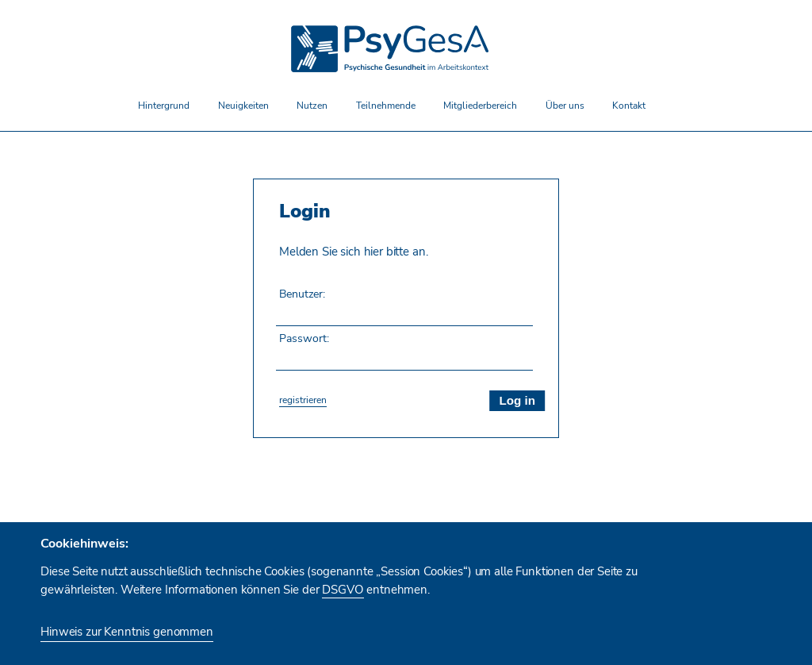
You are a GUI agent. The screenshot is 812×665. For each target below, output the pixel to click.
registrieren (303, 400)
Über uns (565, 105)
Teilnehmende (386, 105)
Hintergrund (164, 105)
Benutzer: (302, 294)
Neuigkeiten (243, 105)
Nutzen (312, 105)
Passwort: (304, 338)
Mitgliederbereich (480, 105)
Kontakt (629, 105)
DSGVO (343, 590)
